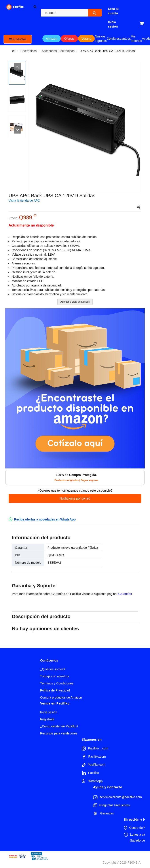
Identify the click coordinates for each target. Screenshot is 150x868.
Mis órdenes (136, 39)
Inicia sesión (49, 712)
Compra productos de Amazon (61, 697)
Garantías (125, 594)
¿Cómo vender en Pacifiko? (59, 726)
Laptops (125, 39)
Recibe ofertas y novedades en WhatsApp (45, 519)
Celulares (113, 39)
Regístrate (47, 719)
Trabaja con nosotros (55, 676)
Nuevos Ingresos (101, 39)
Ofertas (69, 39)
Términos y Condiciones (57, 683)
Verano (86, 39)
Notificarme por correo (75, 498)
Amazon (52, 39)
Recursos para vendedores (59, 733)
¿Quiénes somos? (53, 669)
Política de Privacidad (55, 690)
